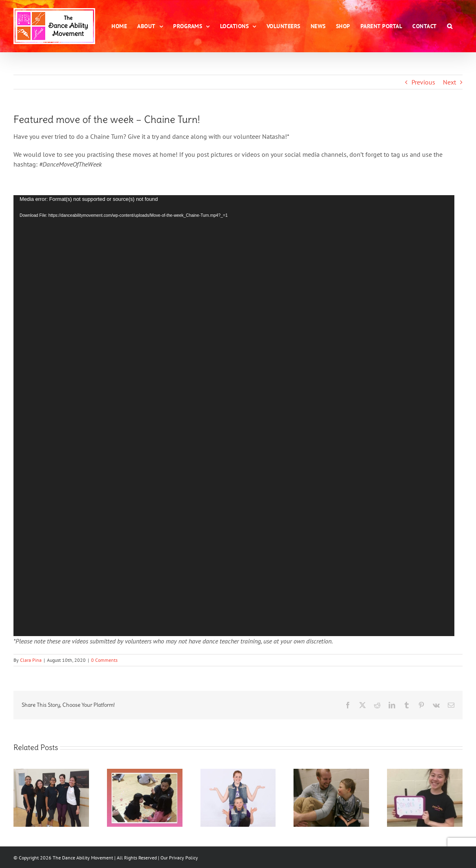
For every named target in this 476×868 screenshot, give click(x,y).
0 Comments (104, 660)
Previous (423, 82)
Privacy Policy (184, 858)
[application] (234, 416)
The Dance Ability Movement (82, 858)
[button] (450, 26)
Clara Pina (31, 660)
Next (449, 82)
